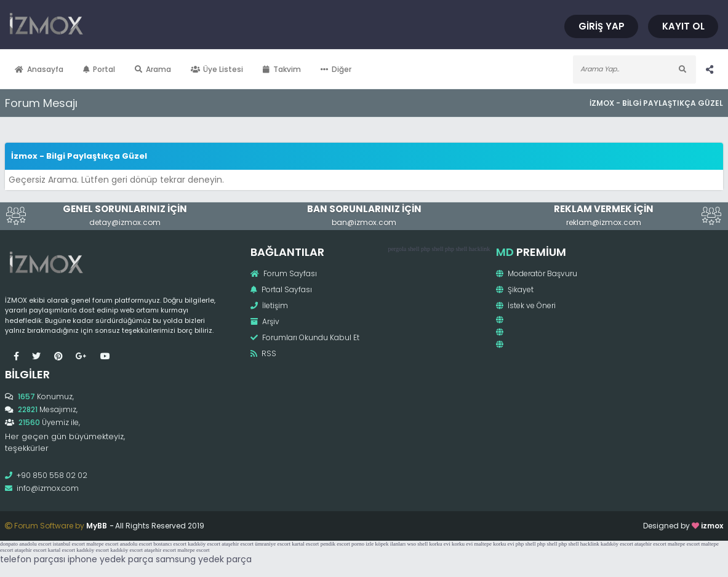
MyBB (97, 526)
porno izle (362, 544)
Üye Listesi (217, 69)
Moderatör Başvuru (537, 273)
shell (414, 249)
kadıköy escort (204, 544)
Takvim (282, 69)
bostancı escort (170, 544)
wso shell (418, 544)
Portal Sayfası (281, 289)
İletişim (269, 305)
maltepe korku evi (494, 544)
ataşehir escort (238, 544)
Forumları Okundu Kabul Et (305, 337)
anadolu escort (35, 544)
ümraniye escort (273, 544)
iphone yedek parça (110, 559)
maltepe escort (102, 544)
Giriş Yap (602, 26)
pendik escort (335, 544)
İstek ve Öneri (526, 305)
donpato (9, 544)
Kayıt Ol (683, 26)
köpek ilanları (391, 544)
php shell (432, 249)
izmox (712, 526)
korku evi (440, 544)
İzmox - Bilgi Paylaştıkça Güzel (656, 103)
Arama (153, 69)
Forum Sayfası (284, 273)
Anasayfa (39, 69)
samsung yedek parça (204, 559)
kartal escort (305, 544)
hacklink (479, 249)
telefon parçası (33, 559)
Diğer (336, 69)
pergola (397, 249)
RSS (263, 353)
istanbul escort (69, 544)
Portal (99, 69)
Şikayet (515, 289)
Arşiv (265, 321)
